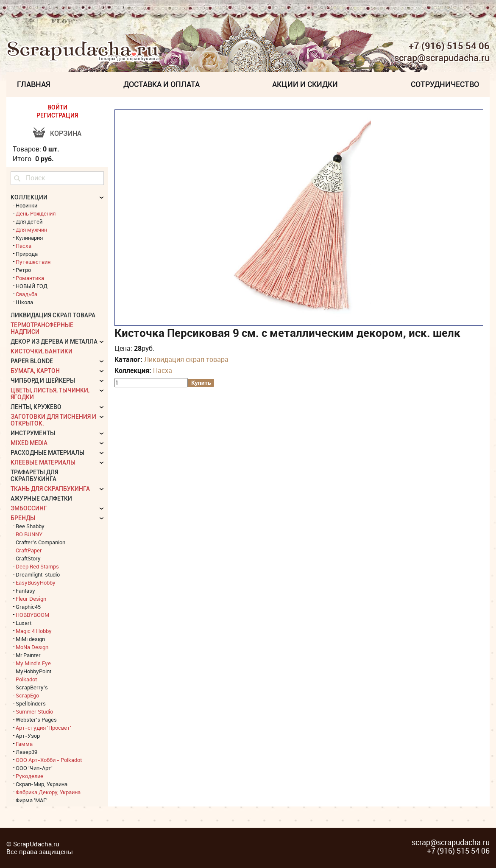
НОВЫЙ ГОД (32, 286)
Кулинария (29, 238)
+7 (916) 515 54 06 (449, 46)
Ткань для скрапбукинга (50, 489)
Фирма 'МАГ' (32, 800)
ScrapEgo (27, 695)
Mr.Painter (28, 655)
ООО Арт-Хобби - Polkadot (49, 760)
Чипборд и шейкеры (43, 381)
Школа (24, 302)
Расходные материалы (47, 453)
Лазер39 (26, 752)
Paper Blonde (32, 361)
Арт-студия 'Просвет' (43, 728)
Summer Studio (34, 711)
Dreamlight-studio (38, 574)
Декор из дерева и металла (54, 342)
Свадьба (26, 294)
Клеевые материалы (43, 462)
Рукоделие (29, 776)
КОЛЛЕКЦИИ (29, 197)
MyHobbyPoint (33, 671)
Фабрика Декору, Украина (48, 792)
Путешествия (33, 262)
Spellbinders (31, 703)
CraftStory (28, 558)
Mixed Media (29, 443)
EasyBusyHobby (36, 582)
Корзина (66, 133)
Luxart (24, 623)
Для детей (29, 221)
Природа (27, 254)
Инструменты (33, 433)
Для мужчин (31, 230)
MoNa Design (32, 647)
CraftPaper (29, 550)
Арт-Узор (28, 736)
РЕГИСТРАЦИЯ (57, 115)
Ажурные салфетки (41, 498)
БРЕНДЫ (23, 518)
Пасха (163, 370)
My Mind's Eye (33, 663)
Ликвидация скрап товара (186, 359)
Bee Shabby (30, 526)
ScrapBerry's (32, 687)
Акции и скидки (305, 84)
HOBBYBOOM (32, 615)
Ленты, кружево (36, 407)
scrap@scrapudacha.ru (442, 58)
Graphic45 (28, 607)
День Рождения (36, 213)
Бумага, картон (35, 371)
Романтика (30, 278)
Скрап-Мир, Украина (42, 784)
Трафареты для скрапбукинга (34, 476)
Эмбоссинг (29, 508)
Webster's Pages (36, 720)
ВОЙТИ (57, 107)
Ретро (23, 270)
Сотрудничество (445, 84)
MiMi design (30, 639)
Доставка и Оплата (162, 84)
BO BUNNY (29, 534)
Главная (34, 84)
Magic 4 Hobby (34, 631)
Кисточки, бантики (42, 351)
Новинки (26, 205)
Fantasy (25, 591)
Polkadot (26, 679)
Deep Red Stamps (37, 566)
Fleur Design (31, 599)
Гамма (24, 744)
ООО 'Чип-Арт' (34, 768)
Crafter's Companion (40, 542)
